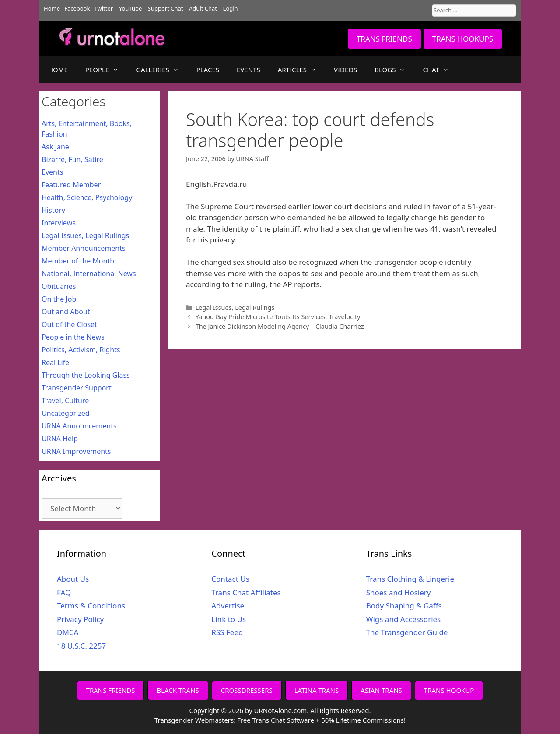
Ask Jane (55, 147)
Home (52, 8)
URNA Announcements (79, 426)
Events (52, 172)
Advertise (228, 606)
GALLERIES (162, 70)
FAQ (64, 592)
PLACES (208, 70)
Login (231, 8)
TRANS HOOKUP (449, 690)
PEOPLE (106, 70)
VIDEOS (345, 70)
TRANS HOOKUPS (463, 39)
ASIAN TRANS (381, 690)
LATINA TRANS (317, 690)
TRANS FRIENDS (384, 39)
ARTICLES (301, 70)
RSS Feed (227, 632)
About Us (73, 579)
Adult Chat (203, 8)
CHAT (440, 70)
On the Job (59, 299)
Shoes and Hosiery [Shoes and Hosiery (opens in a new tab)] (399, 592)
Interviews (59, 223)
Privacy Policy (80, 619)
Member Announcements (84, 248)
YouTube (131, 8)
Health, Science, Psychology (87, 197)
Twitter (104, 8)
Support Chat (166, 8)
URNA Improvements (76, 451)
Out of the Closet (69, 324)
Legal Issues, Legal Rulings (235, 307)
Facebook (77, 8)
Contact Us (230, 579)
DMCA (68, 632)
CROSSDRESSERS (247, 690)
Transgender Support (77, 388)
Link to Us (229, 619)
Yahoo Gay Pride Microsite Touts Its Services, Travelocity (278, 317)
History (53, 210)
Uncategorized (66, 413)
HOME (58, 70)
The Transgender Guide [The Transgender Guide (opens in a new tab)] (407, 632)
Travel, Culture (65, 400)
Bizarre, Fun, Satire (72, 159)
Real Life (55, 362)
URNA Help (60, 439)
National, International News (89, 274)
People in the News (73, 337)
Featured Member (71, 185)
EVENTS (248, 70)
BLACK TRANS (178, 690)
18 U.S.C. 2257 (81, 646)
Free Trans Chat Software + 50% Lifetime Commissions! (321, 720)
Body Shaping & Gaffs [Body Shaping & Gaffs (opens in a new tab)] (404, 606)
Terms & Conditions (91, 606)
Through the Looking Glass (86, 375)
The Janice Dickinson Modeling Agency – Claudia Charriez (280, 326)
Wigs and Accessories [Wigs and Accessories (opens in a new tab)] (404, 619)
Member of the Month (78, 261)
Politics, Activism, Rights (81, 350)
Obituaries (59, 286)
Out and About (66, 312)
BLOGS (394, 70)
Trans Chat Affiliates (246, 592)
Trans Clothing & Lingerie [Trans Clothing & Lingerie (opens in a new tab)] (410, 579)
